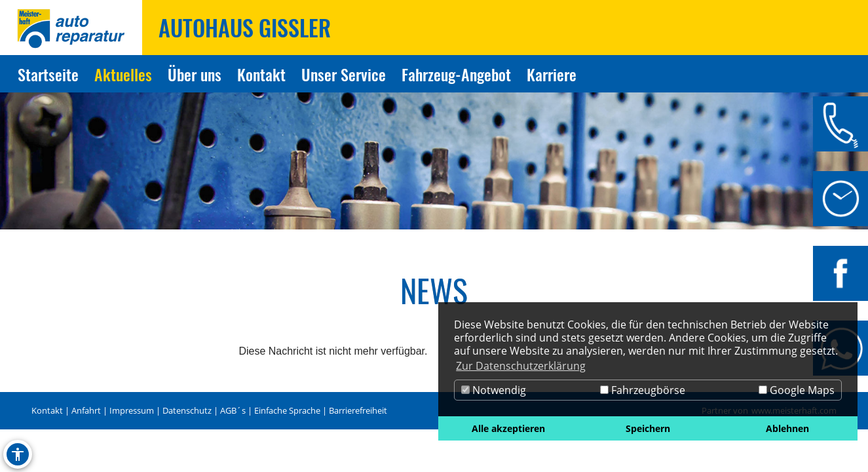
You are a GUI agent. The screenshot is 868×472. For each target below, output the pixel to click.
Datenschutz (187, 410)
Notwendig (494, 390)
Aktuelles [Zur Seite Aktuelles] (123, 74)
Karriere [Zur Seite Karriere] (552, 74)
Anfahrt (86, 410)
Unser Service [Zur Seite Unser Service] (344, 74)
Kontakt (47, 410)
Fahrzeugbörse (643, 390)
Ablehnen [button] (787, 428)
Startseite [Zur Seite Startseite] (48, 74)
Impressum (132, 410)
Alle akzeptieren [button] (508, 428)
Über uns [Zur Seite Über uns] (195, 74)
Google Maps (797, 390)
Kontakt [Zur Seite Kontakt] (261, 74)
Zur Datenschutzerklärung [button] (521, 366)
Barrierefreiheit (358, 410)
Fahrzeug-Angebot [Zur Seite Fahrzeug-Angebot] (456, 74)
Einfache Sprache (287, 410)
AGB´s (233, 410)
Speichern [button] (648, 428)
